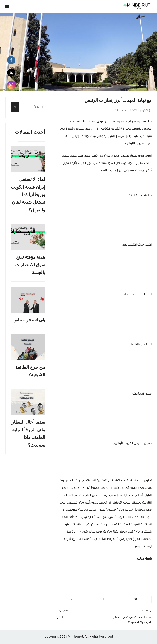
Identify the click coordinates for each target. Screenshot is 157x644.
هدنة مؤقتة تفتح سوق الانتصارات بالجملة (30, 265)
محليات (120, 111)
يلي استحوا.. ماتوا (29, 320)
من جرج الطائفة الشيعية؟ (30, 371)
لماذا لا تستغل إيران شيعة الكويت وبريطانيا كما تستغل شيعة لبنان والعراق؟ (28, 195)
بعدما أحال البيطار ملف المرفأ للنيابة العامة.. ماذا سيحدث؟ (28, 433)
